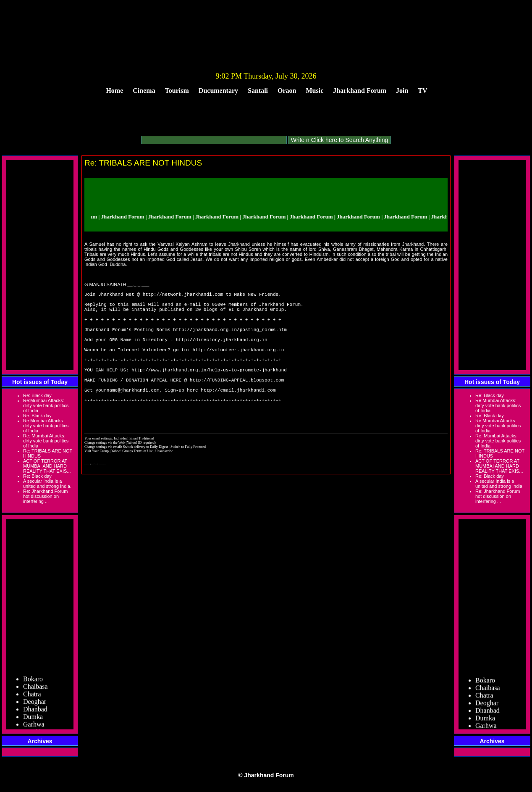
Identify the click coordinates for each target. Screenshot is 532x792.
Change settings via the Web (105, 474)
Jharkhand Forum (360, 91)
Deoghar (35, 704)
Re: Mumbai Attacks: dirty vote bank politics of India (46, 441)
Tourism (177, 91)
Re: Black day (37, 395)
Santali (258, 91)
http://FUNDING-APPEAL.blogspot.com (237, 402)
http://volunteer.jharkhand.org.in (238, 364)
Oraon (287, 91)
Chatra (32, 696)
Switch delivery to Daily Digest (145, 478)
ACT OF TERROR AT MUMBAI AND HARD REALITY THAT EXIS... (47, 466)
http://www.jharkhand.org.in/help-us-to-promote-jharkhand (209, 390)
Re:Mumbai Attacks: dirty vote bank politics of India (46, 405)
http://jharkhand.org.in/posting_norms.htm (230, 339)
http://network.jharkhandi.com (183, 295)
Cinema (144, 91)
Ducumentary (218, 91)
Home (114, 91)
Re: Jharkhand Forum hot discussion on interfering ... (45, 496)
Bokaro (33, 681)
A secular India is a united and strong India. (47, 484)
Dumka (33, 719)
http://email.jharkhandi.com (238, 415)
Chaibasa (35, 689)
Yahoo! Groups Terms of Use (132, 482)
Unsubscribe (164, 482)
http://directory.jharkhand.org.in (222, 352)
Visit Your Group (97, 482)
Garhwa (34, 727)
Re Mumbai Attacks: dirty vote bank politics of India (46, 426)
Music (315, 91)
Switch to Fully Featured (188, 478)
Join (402, 91)
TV (422, 91)
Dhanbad (35, 712)
